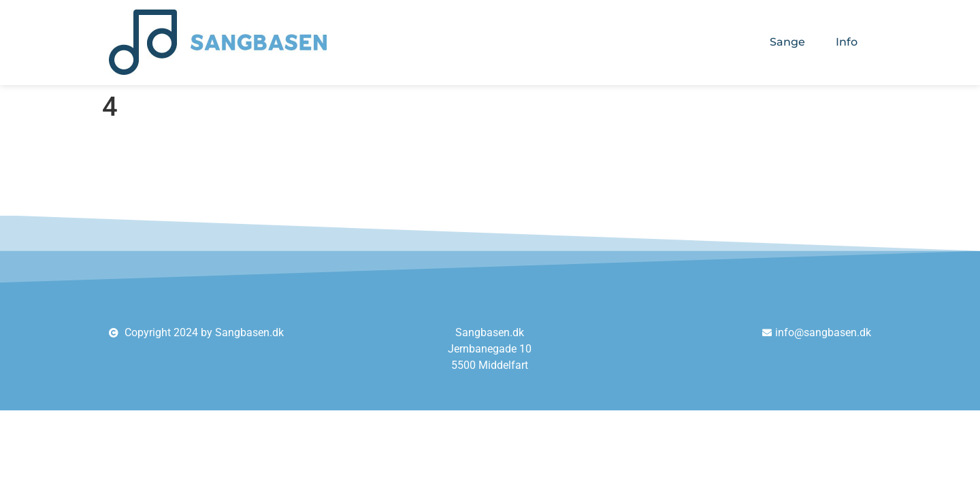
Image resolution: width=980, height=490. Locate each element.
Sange (787, 42)
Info (847, 42)
